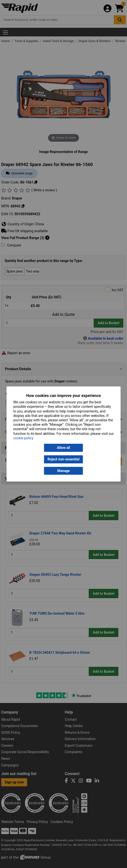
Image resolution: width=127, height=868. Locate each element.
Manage (63, 471)
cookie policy (23, 438)
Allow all (63, 448)
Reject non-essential (63, 459)
